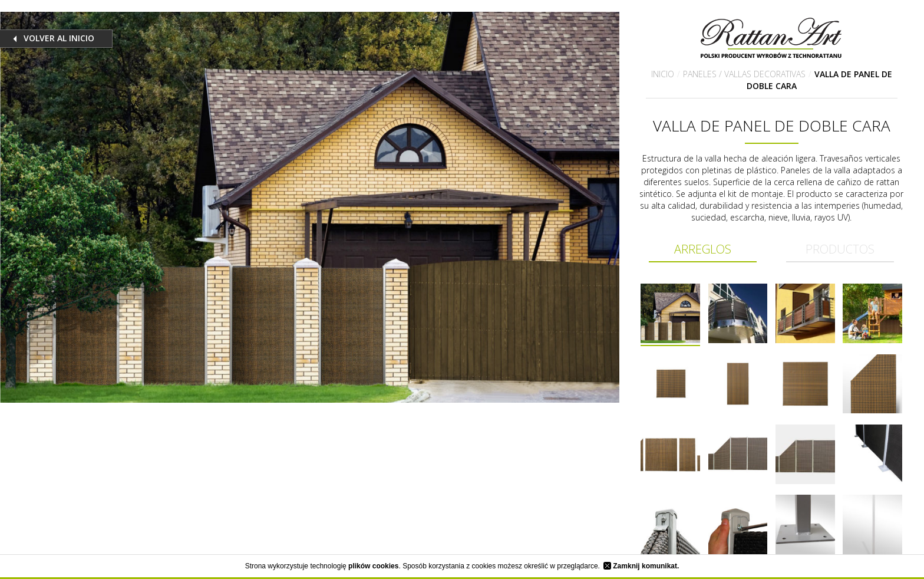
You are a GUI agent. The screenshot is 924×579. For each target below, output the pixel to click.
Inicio (663, 74)
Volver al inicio (59, 38)
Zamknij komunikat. (641, 566)
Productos (840, 249)
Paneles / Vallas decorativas (744, 74)
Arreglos (703, 249)
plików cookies (373, 566)
